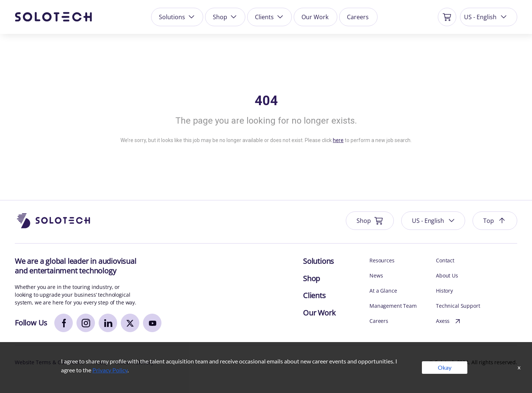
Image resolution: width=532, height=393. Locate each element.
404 (266, 101)
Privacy (99, 362)
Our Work (315, 17)
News (376, 275)
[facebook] (64, 323)
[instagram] (86, 323)
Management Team (393, 306)
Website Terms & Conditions (49, 362)
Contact (445, 260)
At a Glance (383, 291)
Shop (225, 17)
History (444, 291)
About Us (447, 275)
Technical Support (458, 306)
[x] (130, 323)
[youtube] (152, 323)
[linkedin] (108, 323)
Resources (382, 260)
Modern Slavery (134, 362)
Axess (449, 321)
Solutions (177, 17)
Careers (358, 17)
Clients (270, 17)
